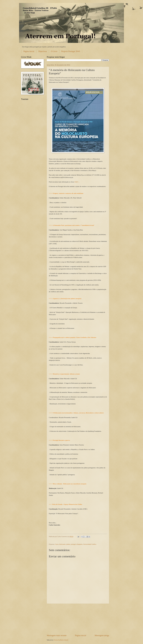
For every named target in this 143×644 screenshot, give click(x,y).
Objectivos (43, 51)
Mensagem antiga (102, 635)
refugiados (79, 544)
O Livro (54, 51)
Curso (57, 544)
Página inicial (29, 51)
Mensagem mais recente (57, 635)
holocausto (62, 544)
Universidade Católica (90, 544)
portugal (73, 544)
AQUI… (77, 182)
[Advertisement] (78, 619)
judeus (68, 544)
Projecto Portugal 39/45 (71, 51)
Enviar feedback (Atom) (61, 640)
